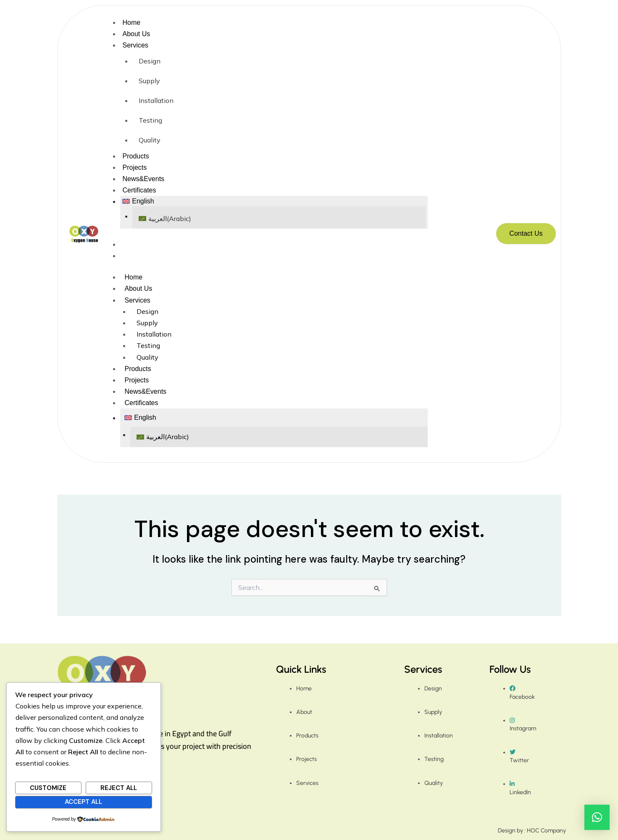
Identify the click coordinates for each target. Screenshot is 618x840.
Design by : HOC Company (532, 831)
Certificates (139, 190)
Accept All (83, 802)
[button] (274, 201)
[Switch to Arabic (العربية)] (279, 219)
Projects (134, 167)
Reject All (119, 788)
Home (131, 22)
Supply (149, 81)
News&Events (143, 179)
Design (150, 61)
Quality (150, 140)
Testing (150, 120)
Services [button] (135, 45)
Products (135, 156)
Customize (48, 788)
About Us (136, 34)
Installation (156, 100)
